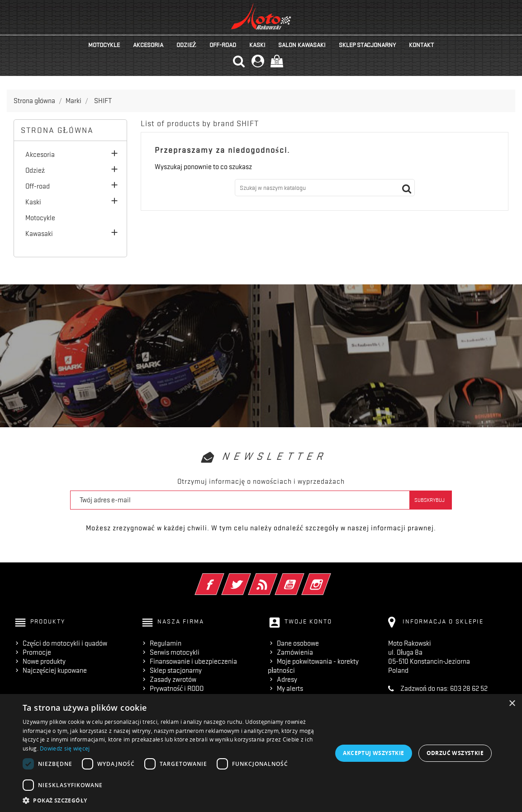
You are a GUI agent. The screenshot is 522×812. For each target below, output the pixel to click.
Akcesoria (148, 45)
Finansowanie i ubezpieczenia (193, 661)
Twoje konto (308, 621)
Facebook (222, 578)
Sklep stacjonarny (367, 45)
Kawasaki (39, 234)
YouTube (302, 578)
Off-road (223, 45)
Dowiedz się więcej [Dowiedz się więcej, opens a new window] (65, 748)
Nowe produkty (44, 661)
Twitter (249, 578)
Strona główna (57, 130)
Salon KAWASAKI (302, 45)
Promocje (37, 652)
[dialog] (261, 753)
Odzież (186, 45)
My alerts (290, 689)
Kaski (257, 45)
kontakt (421, 45)
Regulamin (166, 643)
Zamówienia (295, 652)
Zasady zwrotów (173, 680)
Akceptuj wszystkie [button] (373, 753)
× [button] (512, 704)
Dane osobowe (298, 643)
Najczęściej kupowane (55, 670)
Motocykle (104, 45)
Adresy (287, 680)
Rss (275, 578)
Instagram (329, 578)
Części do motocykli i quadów (65, 643)
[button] (176, 800)
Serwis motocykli (175, 652)
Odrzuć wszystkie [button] (455, 753)
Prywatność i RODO (177, 689)
